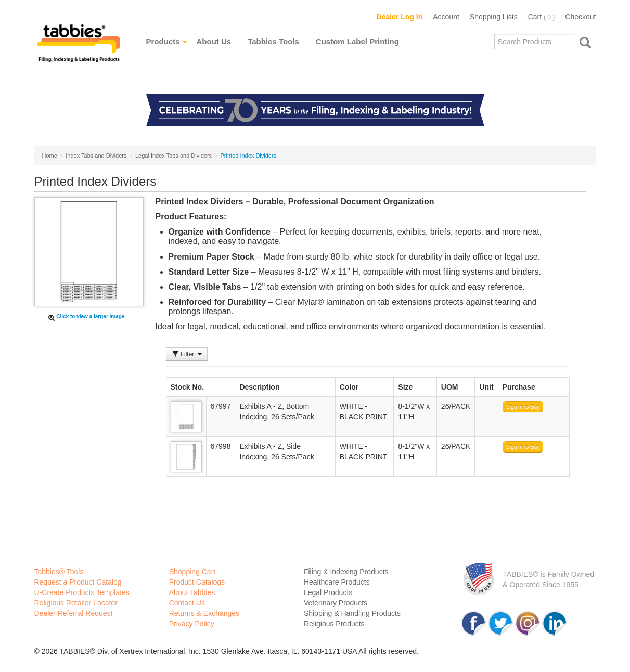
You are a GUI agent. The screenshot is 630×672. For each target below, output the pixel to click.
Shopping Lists (494, 17)
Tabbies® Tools (59, 572)
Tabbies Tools (273, 41)
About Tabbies (192, 592)
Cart (542, 17)
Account (446, 17)
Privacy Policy (192, 624)
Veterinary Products (336, 603)
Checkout (580, 17)
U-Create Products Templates (82, 592)
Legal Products (328, 592)
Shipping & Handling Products (352, 613)
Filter (187, 354)
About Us (214, 41)
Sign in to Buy (523, 407)
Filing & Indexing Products (346, 572)
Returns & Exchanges (204, 613)
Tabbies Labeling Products (79, 50)
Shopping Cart (192, 572)
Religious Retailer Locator (76, 603)
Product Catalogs (197, 582)
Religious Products (334, 624)
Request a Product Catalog (78, 582)
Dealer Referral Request (74, 613)
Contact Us (187, 603)
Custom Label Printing (357, 41)
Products (163, 41)
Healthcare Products (337, 582)
